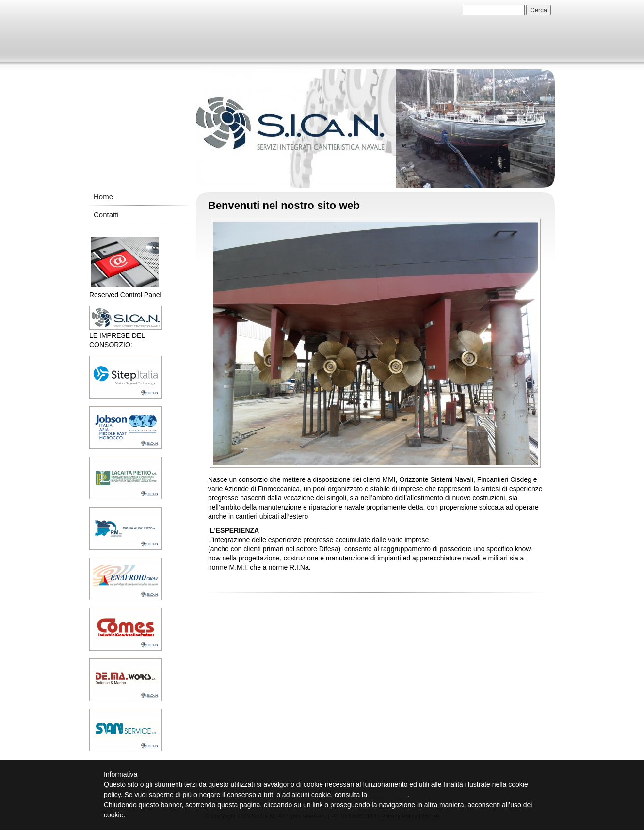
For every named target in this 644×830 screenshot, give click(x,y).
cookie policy (388, 795)
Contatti (106, 215)
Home (103, 197)
